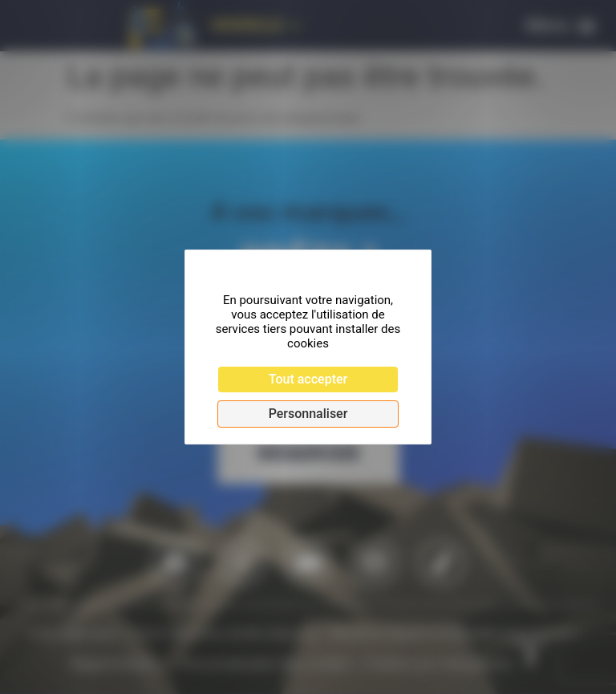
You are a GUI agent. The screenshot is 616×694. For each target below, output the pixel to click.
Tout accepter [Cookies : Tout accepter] (308, 379)
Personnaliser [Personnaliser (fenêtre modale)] (308, 414)
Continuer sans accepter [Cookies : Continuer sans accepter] (292, 271)
